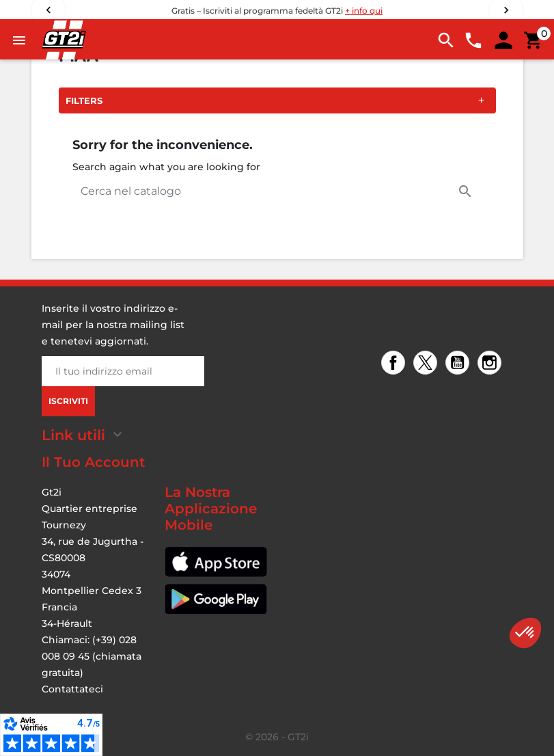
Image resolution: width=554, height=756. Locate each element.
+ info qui (364, 11)
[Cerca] (277, 191)
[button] (525, 633)
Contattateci (72, 689)
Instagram (491, 364)
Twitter (427, 364)
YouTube (459, 364)
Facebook (395, 364)
